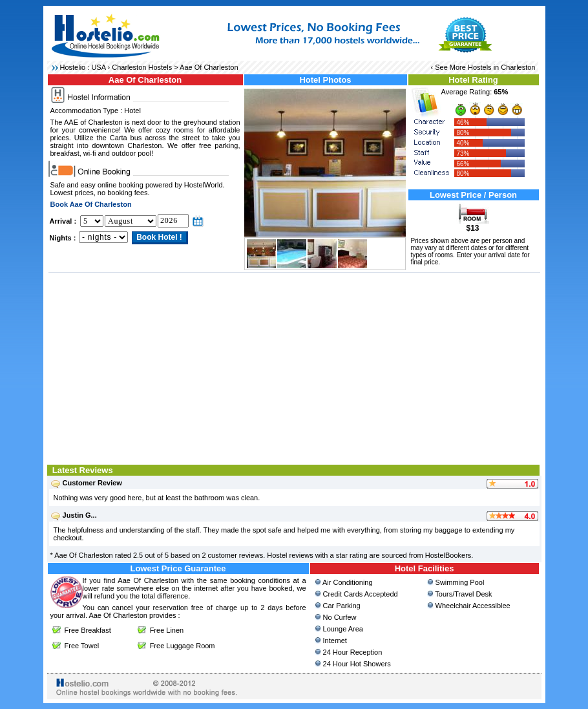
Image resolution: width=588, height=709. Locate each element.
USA (98, 67)
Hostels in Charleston (502, 67)
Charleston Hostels (142, 67)
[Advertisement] (294, 367)
